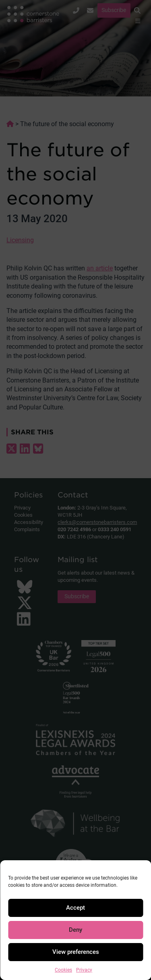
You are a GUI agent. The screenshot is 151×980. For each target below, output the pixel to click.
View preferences (76, 952)
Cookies (63, 970)
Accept (75, 908)
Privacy (84, 970)
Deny (75, 930)
